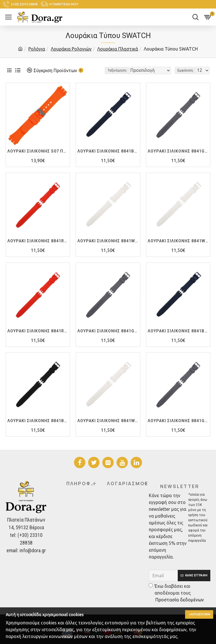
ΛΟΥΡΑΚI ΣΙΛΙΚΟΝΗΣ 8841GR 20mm (178, 428)
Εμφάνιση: (186, 78)
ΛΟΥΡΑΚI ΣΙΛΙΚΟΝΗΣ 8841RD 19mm (38, 338)
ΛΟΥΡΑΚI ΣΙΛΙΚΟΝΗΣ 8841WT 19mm (178, 248)
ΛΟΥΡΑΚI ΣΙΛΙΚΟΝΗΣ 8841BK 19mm (38, 428)
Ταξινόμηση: (97, 78)
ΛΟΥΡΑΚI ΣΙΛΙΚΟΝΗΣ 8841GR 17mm (178, 159)
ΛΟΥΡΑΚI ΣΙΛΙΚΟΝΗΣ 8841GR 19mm (108, 338)
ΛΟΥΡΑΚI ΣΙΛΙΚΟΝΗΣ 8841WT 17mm (108, 248)
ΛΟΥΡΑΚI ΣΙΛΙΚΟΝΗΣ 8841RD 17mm (38, 248)
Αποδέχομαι (198, 615)
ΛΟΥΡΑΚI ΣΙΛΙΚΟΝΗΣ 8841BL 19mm (178, 338)
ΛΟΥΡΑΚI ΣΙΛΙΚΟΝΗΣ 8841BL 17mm (108, 159)
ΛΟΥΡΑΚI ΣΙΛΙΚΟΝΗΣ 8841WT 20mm (108, 428)
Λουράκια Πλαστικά (118, 49)
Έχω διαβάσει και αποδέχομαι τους (177, 593)
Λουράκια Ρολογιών (71, 49)
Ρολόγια (37, 49)
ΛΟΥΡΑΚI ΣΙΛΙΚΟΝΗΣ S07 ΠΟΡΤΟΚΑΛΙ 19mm (38, 159)
